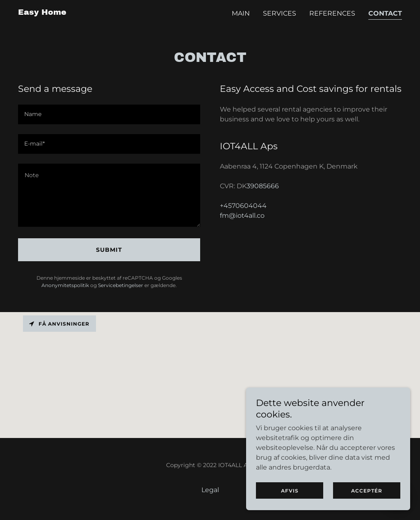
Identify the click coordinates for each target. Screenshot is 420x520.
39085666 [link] (263, 186)
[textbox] (109, 114)
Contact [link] (385, 13)
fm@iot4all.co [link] (242, 216)
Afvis (290, 491)
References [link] (332, 13)
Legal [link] (210, 490)
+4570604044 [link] (243, 206)
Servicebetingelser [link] (121, 285)
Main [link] (241, 13)
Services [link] (280, 13)
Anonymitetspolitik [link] (65, 285)
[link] (42, 13)
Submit (109, 250)
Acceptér (367, 491)
